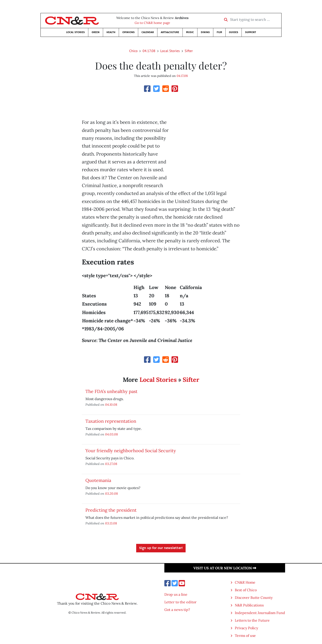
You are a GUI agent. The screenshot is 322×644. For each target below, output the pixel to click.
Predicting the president (111, 510)
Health (111, 32)
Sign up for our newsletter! (161, 548)
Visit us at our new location (225, 568)
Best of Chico (246, 590)
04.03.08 (111, 434)
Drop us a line (176, 594)
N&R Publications (249, 605)
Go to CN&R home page (152, 23)
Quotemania (98, 480)
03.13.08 (111, 523)
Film (219, 32)
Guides (234, 32)
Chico (133, 51)
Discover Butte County (254, 598)
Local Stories (75, 32)
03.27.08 (111, 464)
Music (190, 32)
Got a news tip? (177, 610)
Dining (205, 32)
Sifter (189, 51)
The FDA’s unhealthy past (111, 391)
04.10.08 (111, 404)
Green (96, 32)
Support (251, 32)
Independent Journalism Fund (260, 613)
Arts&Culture (170, 32)
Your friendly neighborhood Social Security (131, 451)
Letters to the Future (252, 620)
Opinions (128, 32)
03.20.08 (111, 493)
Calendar (148, 32)
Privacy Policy (246, 628)
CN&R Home (245, 582)
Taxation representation (111, 421)
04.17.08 (149, 51)
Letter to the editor (180, 602)
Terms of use (245, 636)
